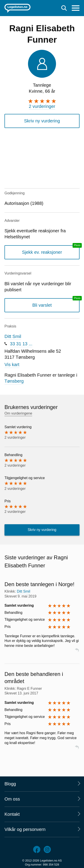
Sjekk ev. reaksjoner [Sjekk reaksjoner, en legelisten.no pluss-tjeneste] (42, 252)
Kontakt (12, 814)
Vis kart (12, 365)
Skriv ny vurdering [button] (42, 121)
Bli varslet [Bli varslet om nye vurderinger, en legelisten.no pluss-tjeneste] (42, 305)
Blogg (10, 784)
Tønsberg (14, 381)
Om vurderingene (18, 413)
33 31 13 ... (21, 344)
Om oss (12, 799)
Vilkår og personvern (25, 829)
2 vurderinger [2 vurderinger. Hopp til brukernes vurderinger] (42, 106)
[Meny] (76, 9)
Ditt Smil (13, 336)
